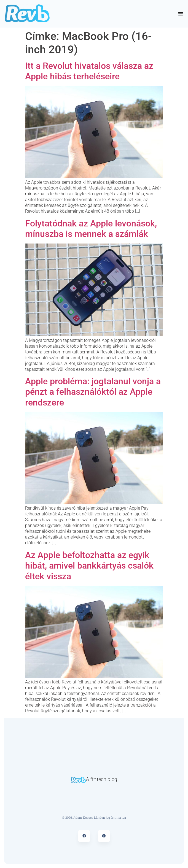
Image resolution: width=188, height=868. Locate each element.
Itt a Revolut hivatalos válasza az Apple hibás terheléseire (89, 71)
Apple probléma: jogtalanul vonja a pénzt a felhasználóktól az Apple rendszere (93, 392)
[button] (181, 14)
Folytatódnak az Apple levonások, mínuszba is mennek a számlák (91, 229)
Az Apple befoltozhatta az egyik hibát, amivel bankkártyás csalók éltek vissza (89, 566)
